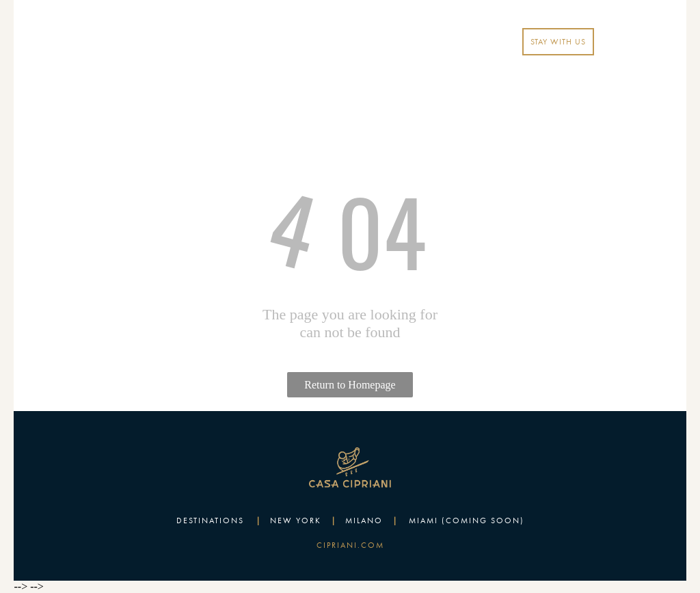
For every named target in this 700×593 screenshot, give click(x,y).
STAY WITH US (558, 42)
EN (426, 42)
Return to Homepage (350, 385)
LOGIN (469, 42)
